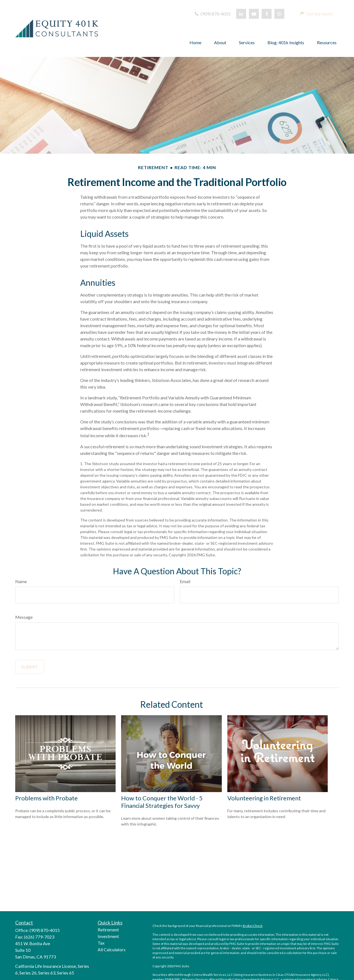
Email (185, 581)
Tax (101, 943)
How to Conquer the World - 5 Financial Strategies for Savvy (162, 802)
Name (21, 581)
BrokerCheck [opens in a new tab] (253, 926)
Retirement (108, 930)
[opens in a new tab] (241, 14)
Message (24, 617)
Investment (108, 936)
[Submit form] (30, 667)
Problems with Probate (46, 798)
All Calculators (112, 949)
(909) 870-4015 (212, 14)
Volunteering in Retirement (264, 798)
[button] (316, 14)
